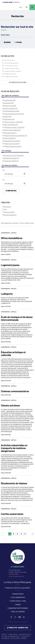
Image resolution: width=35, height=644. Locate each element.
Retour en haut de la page (31, 543)
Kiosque (18, 605)
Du (4, 170)
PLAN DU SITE (25, 636)
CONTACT (4, 634)
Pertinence (7, 207)
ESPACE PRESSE (13, 634)
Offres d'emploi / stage (18, 601)
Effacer (19, 42)
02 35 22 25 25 (15, 574)
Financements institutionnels (18, 608)
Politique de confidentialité (10, 636)
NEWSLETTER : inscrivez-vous (19, 628)
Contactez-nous (19, 567)
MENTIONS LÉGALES (25, 634)
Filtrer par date (11, 191)
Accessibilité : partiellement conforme (14, 638)
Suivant (32, 534)
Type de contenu (9, 212)
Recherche (7, 42)
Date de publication (10, 215)
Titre (5, 209)
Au (4, 180)
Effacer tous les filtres (19, 82)
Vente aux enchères (18, 612)
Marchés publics (18, 594)
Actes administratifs (18, 597)
